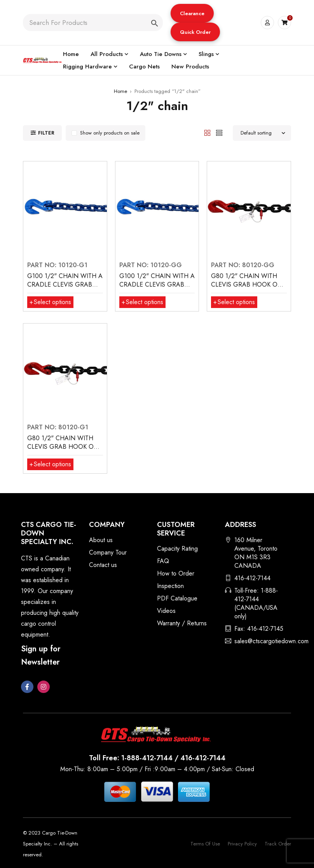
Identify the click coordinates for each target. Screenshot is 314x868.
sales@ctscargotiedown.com (271, 641)
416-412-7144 (252, 578)
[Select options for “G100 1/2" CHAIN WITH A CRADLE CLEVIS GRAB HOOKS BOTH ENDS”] (142, 302)
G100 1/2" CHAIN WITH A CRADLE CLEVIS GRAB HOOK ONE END (65, 284)
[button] (192, 13)
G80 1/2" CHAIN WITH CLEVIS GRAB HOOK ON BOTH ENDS (247, 284)
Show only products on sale (110, 133)
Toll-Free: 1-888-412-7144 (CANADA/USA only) (256, 603)
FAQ (163, 561)
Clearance (192, 13)
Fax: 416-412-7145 (259, 629)
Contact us (103, 565)
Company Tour (108, 552)
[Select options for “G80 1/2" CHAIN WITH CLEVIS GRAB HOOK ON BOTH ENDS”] (234, 302)
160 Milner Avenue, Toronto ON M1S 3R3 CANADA (256, 553)
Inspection (170, 586)
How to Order (176, 573)
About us (101, 540)
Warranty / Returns (182, 623)
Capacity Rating (177, 549)
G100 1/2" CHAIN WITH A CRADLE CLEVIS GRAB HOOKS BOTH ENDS (157, 284)
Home (120, 91)
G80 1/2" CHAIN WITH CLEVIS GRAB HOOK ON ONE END (63, 447)
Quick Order (195, 32)
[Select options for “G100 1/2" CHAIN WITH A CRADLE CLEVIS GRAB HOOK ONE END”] (50, 302)
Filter (46, 133)
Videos (166, 611)
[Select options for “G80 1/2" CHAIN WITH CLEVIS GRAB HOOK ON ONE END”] (50, 464)
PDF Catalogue (177, 598)
